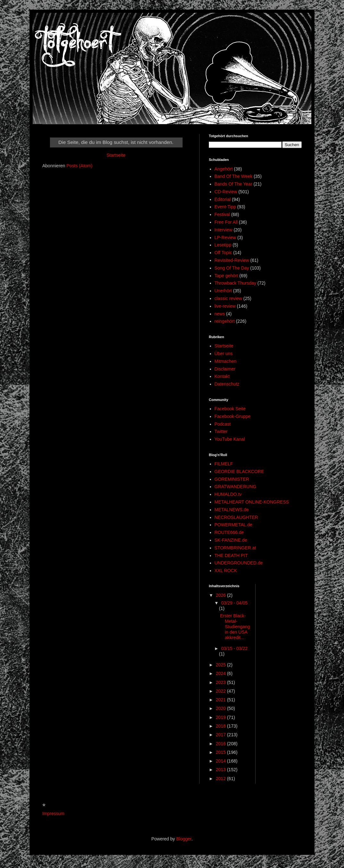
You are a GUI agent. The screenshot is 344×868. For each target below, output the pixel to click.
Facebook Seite (230, 409)
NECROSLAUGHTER (236, 517)
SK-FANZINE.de (231, 540)
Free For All (226, 222)
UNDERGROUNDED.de (239, 563)
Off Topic (223, 253)
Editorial (223, 199)
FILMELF (224, 464)
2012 (221, 779)
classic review (228, 298)
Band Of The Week (234, 176)
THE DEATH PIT (231, 555)
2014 (221, 761)
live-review (225, 306)
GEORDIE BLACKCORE (239, 472)
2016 (221, 744)
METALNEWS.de (232, 510)
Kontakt (222, 376)
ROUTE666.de (229, 532)
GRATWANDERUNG (236, 487)
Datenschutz (227, 384)
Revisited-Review (232, 260)
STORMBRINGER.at (235, 548)
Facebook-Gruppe (233, 416)
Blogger (184, 839)
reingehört (225, 321)
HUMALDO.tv (228, 494)
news (220, 314)
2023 (221, 682)
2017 (221, 735)
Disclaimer (225, 369)
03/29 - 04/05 (234, 603)
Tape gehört (226, 276)
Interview (224, 230)
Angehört (224, 169)
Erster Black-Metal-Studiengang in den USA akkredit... (235, 626)
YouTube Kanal (230, 439)
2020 (221, 708)
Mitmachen (225, 361)
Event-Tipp (225, 207)
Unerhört (223, 291)
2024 (221, 673)
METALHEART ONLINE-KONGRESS (252, 502)
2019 (221, 717)
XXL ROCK (226, 571)
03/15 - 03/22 (234, 648)
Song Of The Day (232, 268)
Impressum (53, 814)
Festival (222, 214)
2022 (221, 691)
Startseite (116, 155)
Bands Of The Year (233, 184)
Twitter (221, 431)
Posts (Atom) (80, 166)
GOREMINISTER (232, 479)
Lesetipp (223, 245)
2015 (221, 752)
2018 (221, 726)
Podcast (223, 424)
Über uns (224, 354)
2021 (221, 700)
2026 (221, 595)
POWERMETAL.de (233, 525)
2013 (221, 770)
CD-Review (226, 192)
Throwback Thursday (235, 283)
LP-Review (225, 238)
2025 (221, 665)
